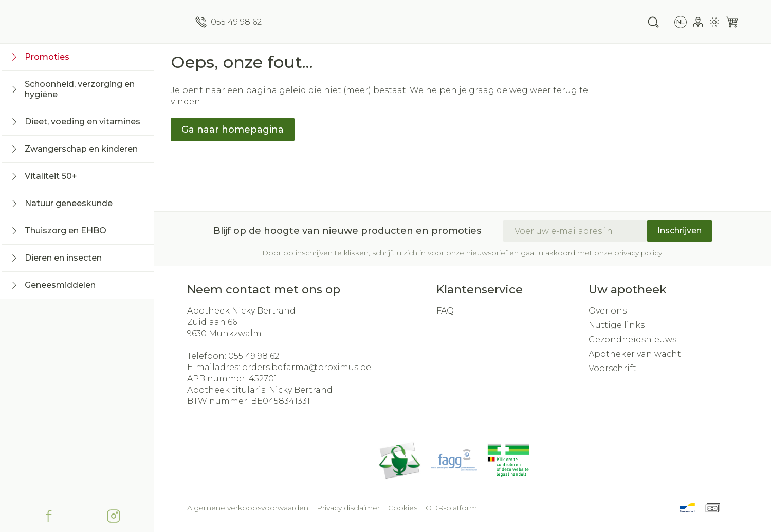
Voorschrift (612, 368)
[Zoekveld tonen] (653, 22)
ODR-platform (451, 508)
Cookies (403, 508)
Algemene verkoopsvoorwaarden (248, 508)
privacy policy (638, 253)
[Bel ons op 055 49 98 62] (228, 22)
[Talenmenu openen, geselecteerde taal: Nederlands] (681, 22)
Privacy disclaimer (348, 508)
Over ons (608, 311)
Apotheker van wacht (635, 354)
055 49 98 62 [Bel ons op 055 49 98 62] (254, 356)
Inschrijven (680, 231)
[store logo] (77, 22)
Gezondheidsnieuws (632, 340)
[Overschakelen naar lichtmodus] (714, 22)
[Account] (698, 22)
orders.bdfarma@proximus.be (307, 367)
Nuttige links (617, 325)
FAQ (445, 311)
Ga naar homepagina (233, 130)
